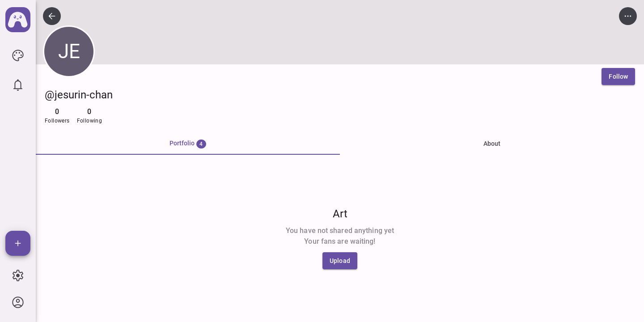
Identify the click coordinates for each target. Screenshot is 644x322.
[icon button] (18, 55)
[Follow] (618, 76)
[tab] (188, 144)
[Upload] (340, 261)
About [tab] (492, 144)
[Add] (18, 243)
